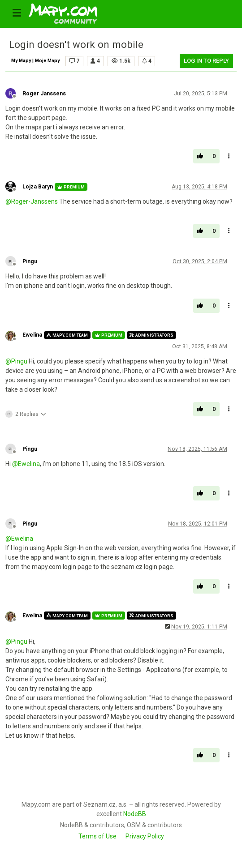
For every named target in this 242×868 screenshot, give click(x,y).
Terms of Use (97, 836)
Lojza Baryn (38, 187)
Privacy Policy (145, 836)
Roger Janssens (44, 94)
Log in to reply (206, 61)
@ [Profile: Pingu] (16, 361)
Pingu (30, 261)
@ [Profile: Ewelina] (26, 464)
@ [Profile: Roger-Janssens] (32, 201)
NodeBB (135, 814)
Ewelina (32, 335)
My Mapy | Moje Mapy (35, 61)
